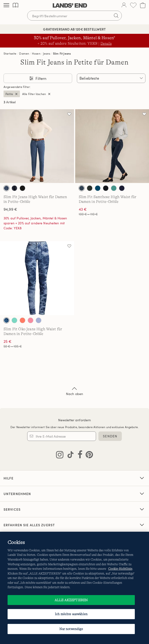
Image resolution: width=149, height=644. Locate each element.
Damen (24, 53)
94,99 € (10, 209)
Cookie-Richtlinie (120, 569)
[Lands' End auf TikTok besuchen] (69, 456)
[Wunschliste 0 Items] (133, 5)
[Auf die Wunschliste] (69, 114)
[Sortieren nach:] (111, 78)
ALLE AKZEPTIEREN (71, 600)
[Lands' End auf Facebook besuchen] (79, 456)
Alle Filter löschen (34, 94)
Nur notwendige (71, 629)
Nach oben (74, 391)
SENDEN (110, 436)
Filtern (40, 78)
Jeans (47, 53)
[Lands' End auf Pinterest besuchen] (88, 456)
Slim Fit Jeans (62, 53)
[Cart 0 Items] (143, 5)
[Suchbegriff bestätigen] (116, 16)
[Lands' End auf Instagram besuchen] (60, 456)
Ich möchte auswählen (71, 614)
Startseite (10, 53)
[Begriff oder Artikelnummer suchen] (74, 16)
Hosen (36, 53)
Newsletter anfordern (75, 420)
